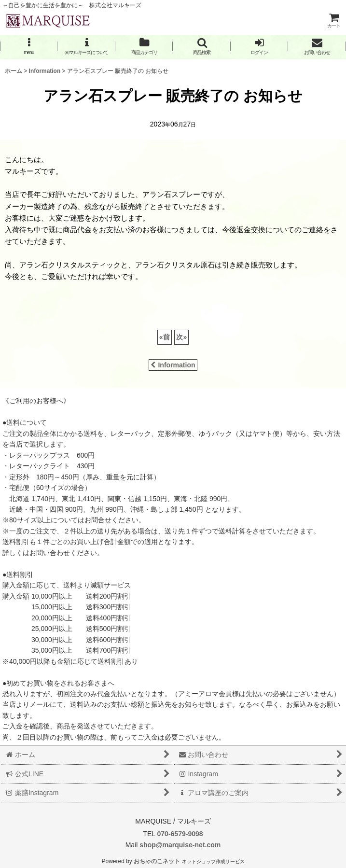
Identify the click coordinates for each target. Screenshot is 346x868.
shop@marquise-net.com (179, 845)
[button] (29, 46)
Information (173, 365)
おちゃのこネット (157, 861)
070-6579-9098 (180, 834)
